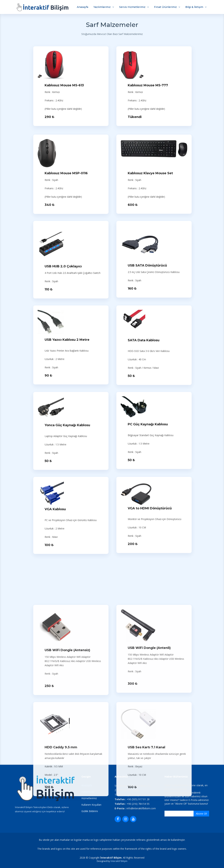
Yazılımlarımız (102, 7)
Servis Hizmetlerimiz (132, 7)
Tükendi (135, 118)
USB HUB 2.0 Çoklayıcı (63, 390)
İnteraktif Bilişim (119, 861)
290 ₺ (50, 118)
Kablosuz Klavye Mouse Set (150, 297)
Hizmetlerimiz (89, 798)
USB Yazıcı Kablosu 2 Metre (67, 464)
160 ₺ (132, 413)
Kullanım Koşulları (91, 805)
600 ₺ (133, 329)
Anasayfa (83, 7)
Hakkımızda (88, 792)
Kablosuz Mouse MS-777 (148, 87)
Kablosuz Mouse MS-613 (64, 87)
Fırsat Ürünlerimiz (165, 7)
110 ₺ (49, 414)
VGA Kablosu (55, 633)
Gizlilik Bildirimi (90, 811)
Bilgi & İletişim (194, 7)
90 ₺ (48, 500)
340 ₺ (50, 329)
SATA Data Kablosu (144, 464)
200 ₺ (133, 668)
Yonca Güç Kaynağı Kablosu (67, 549)
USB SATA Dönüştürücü (147, 389)
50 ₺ (131, 500)
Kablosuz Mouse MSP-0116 (66, 297)
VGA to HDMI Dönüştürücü (150, 632)
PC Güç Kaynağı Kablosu (148, 548)
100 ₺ (49, 669)
